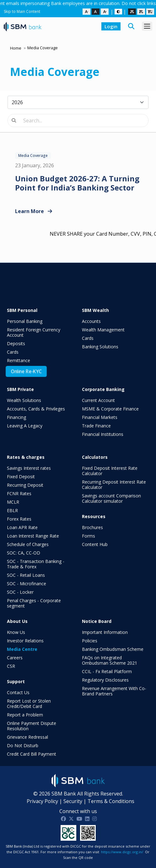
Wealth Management (103, 330)
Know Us (16, 632)
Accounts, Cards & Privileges (36, 409)
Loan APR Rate (22, 527)
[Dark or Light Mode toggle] (118, 12)
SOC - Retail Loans (26, 575)
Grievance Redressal (27, 737)
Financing (16, 417)
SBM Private (20, 389)
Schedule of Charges (28, 544)
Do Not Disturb (23, 745)
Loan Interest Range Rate (33, 536)
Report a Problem (25, 715)
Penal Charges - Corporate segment (34, 603)
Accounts (91, 321)
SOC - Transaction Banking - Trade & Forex (36, 564)
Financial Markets (100, 417)
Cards (13, 352)
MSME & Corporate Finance (110, 409)
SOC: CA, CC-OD (24, 553)
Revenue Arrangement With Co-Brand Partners (114, 691)
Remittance (19, 360)
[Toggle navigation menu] (147, 26)
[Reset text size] (96, 12)
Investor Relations (25, 641)
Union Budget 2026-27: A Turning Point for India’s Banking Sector (77, 183)
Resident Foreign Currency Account (34, 332)
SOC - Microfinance (27, 584)
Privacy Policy (42, 801)
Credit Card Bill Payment (32, 754)
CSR (11, 666)
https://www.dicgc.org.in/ (122, 852)
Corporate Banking (103, 389)
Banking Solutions (100, 347)
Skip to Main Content (22, 11)
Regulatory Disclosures (105, 680)
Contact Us (18, 692)
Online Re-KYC (26, 372)
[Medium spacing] (141, 12)
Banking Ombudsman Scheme (113, 649)
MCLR (13, 502)
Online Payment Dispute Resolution (32, 726)
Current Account (98, 400)
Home (16, 48)
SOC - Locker (20, 592)
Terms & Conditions (111, 801)
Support (16, 681)
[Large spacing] (150, 12)
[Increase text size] (105, 12)
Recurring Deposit (25, 485)
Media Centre (22, 649)
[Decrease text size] (86, 12)
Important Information (105, 632)
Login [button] (111, 26)
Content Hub (95, 544)
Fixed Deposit (21, 477)
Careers (15, 658)
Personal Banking (25, 321)
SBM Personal (22, 310)
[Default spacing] (132, 12)
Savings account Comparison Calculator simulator (111, 498)
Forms (89, 536)
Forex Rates (19, 519)
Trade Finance (96, 426)
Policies (90, 641)
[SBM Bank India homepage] (23, 26)
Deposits (16, 343)
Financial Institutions (103, 434)
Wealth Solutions (24, 400)
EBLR (12, 510)
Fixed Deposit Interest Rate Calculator (110, 471)
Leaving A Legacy (25, 426)
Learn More (34, 211)
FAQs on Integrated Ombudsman (110, 660)
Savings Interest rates (29, 468)
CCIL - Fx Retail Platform (107, 671)
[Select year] (78, 102)
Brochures (92, 527)
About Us (17, 621)
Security (73, 801)
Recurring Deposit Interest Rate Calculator (114, 485)
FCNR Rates (19, 493)
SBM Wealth (95, 310)
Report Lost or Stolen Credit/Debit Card (29, 704)
